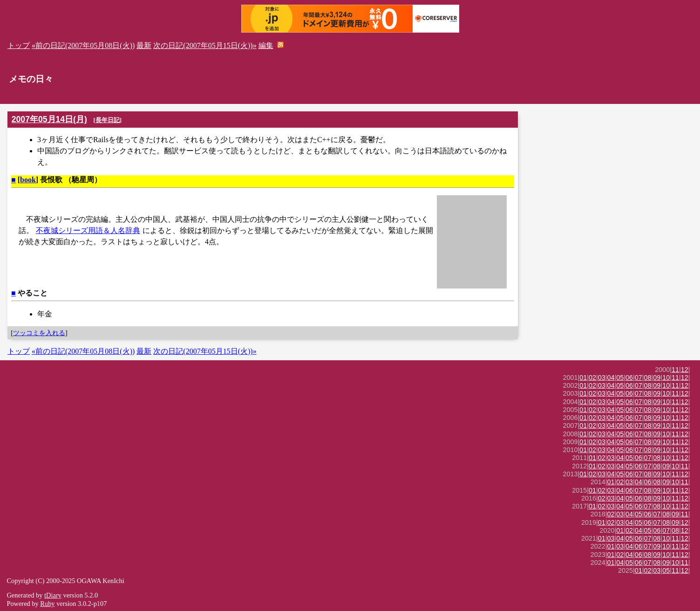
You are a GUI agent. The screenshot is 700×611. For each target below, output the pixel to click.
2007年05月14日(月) (49, 119)
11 (675, 370)
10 (666, 378)
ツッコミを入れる (39, 333)
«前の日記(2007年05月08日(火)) (83, 45)
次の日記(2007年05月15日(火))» (205, 45)
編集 (266, 45)
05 (620, 378)
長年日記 (108, 120)
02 (592, 378)
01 (583, 378)
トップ (19, 45)
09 (657, 378)
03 (602, 378)
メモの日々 (31, 79)
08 (648, 378)
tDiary (53, 595)
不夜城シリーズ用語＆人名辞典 (88, 230)
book (28, 180)
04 (611, 378)
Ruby (47, 604)
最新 (144, 45)
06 (629, 378)
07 (639, 378)
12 (685, 370)
